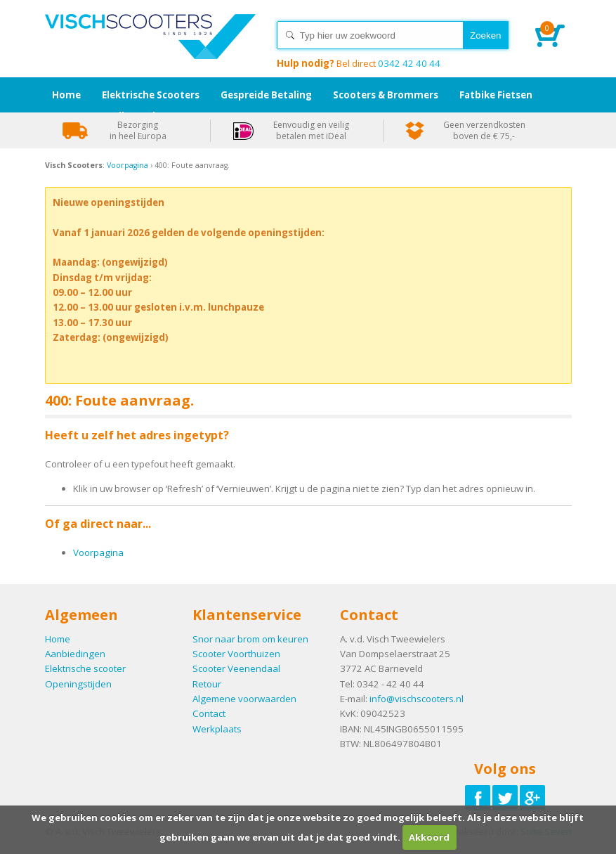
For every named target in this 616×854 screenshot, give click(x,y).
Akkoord (429, 837)
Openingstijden (78, 684)
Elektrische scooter (85, 668)
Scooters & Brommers (386, 95)
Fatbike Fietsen (496, 95)
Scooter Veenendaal (236, 668)
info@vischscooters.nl (417, 699)
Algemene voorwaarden (244, 699)
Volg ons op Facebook (478, 798)
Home (150, 49)
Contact (209, 713)
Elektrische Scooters (151, 95)
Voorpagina (127, 165)
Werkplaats (217, 729)
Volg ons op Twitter (505, 798)
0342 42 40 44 (359, 63)
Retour (207, 684)
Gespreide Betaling (266, 95)
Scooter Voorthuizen (236, 654)
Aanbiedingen (75, 654)
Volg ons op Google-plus (532, 798)
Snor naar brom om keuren (250, 639)
